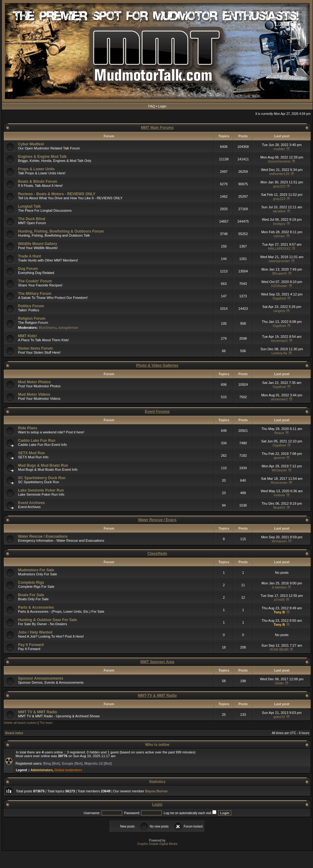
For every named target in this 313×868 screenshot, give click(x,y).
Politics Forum (31, 306)
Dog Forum (28, 269)
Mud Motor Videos (34, 394)
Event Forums (157, 412)
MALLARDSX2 (279, 248)
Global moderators (68, 770)
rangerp (279, 311)
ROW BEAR (279, 649)
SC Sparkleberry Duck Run (42, 478)
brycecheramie (279, 161)
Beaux (279, 433)
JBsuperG (279, 273)
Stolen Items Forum (35, 348)
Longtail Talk (29, 206)
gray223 (279, 186)
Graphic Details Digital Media (157, 844)
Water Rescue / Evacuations (43, 536)
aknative (279, 211)
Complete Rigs (31, 583)
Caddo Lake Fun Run (37, 441)
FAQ (152, 106)
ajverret (279, 458)
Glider (279, 683)
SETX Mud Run (31, 453)
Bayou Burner (156, 791)
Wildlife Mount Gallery (38, 244)
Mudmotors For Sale (36, 570)
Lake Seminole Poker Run (41, 490)
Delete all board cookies (20, 723)
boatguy (279, 224)
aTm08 (279, 600)
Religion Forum (32, 318)
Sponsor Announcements (41, 678)
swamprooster (279, 261)
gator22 (279, 717)
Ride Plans (28, 428)
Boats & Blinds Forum (38, 182)
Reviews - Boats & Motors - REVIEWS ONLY (57, 194)
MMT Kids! (28, 336)
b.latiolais (279, 587)
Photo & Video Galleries (157, 366)
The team (46, 723)
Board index (14, 733)
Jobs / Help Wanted (35, 632)
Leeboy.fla (279, 353)
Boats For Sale (31, 595)
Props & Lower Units (36, 169)
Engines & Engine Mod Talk (42, 157)
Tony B (279, 612)
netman (279, 236)
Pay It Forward (31, 645)
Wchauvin (279, 470)
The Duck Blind (32, 219)
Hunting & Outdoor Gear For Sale (47, 620)
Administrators (41, 770)
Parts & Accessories (36, 607)
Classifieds (157, 554)
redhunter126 (279, 174)
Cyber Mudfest (31, 144)
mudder (279, 149)
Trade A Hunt (30, 256)
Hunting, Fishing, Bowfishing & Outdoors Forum (61, 231)
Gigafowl (279, 298)
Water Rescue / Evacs (157, 520)
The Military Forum (35, 294)
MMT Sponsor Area (157, 662)
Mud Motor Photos (34, 382)
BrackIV (279, 507)
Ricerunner (279, 483)
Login (162, 106)
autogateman (68, 328)
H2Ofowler (279, 286)
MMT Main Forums (157, 128)
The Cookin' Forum (35, 281)
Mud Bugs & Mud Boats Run (43, 465)
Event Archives (31, 503)
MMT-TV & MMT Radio (157, 696)
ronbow (279, 495)
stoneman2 (279, 341)
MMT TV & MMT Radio (37, 712)
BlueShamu (48, 328)
